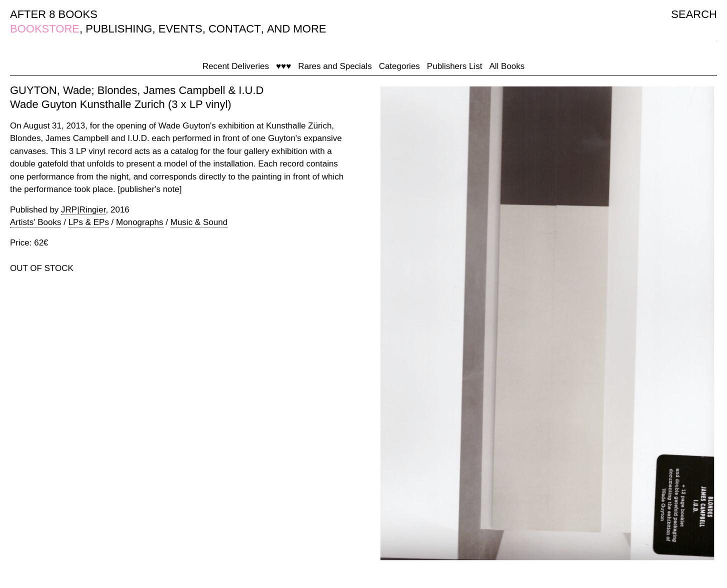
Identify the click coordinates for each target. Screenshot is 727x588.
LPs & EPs (89, 222)
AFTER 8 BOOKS (54, 14)
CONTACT (235, 29)
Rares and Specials (335, 66)
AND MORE (297, 29)
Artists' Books (35, 222)
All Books (507, 66)
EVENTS (180, 29)
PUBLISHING (119, 29)
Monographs (140, 222)
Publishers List (455, 66)
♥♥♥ (283, 66)
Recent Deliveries (236, 66)
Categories (399, 66)
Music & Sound (199, 222)
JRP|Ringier (83, 210)
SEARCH (694, 14)
